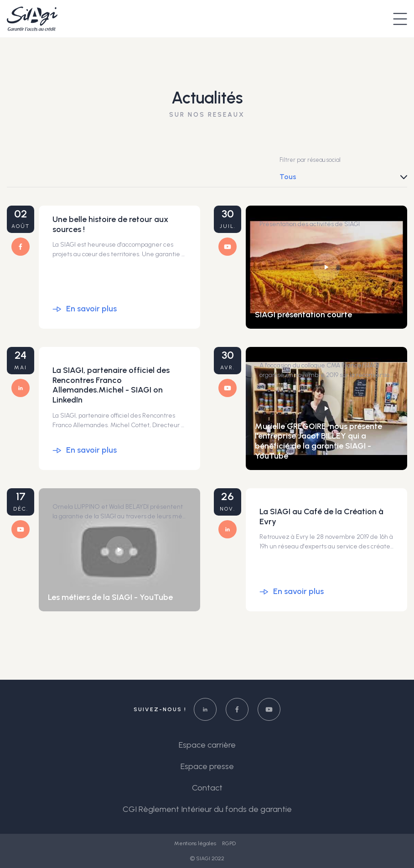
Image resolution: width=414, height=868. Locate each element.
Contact (207, 788)
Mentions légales (196, 843)
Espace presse (207, 766)
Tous (288, 177)
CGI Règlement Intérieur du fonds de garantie (207, 809)
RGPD (229, 843)
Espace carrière (207, 745)
